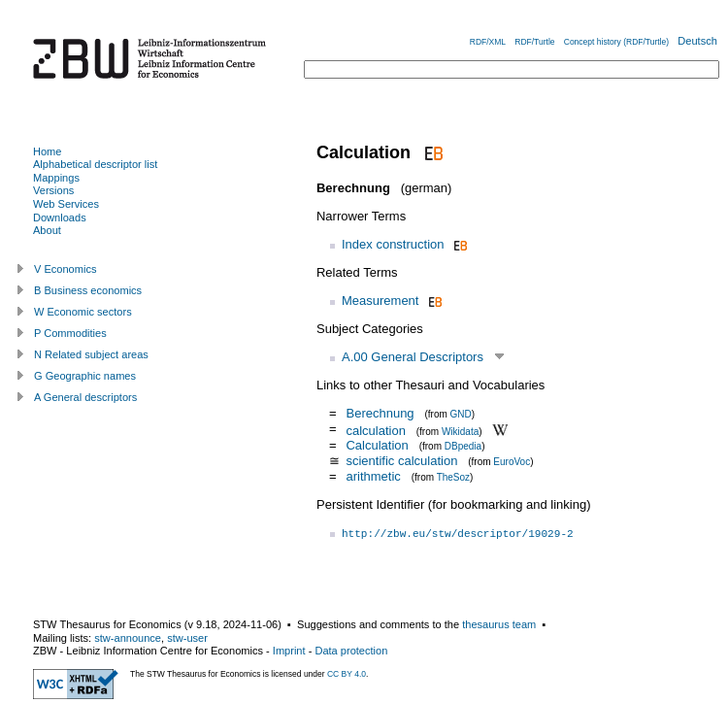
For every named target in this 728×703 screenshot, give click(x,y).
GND (461, 414)
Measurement (380, 301)
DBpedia (463, 446)
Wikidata (460, 431)
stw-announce (128, 638)
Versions (53, 190)
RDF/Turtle (534, 42)
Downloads (60, 218)
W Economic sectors (83, 312)
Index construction (393, 244)
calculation (375, 430)
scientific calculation (401, 461)
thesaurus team (499, 624)
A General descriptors (85, 397)
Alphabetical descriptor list (95, 164)
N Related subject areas (91, 354)
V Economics (65, 269)
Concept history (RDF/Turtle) (616, 42)
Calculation (377, 445)
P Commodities (70, 333)
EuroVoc (512, 462)
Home (47, 151)
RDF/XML (488, 42)
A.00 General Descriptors (413, 357)
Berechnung (380, 413)
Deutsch (697, 41)
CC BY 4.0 (347, 674)
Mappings (56, 178)
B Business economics (88, 290)
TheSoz (453, 477)
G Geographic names (85, 376)
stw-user (187, 638)
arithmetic (373, 476)
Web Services (66, 204)
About (47, 230)
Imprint (289, 651)
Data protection (351, 651)
